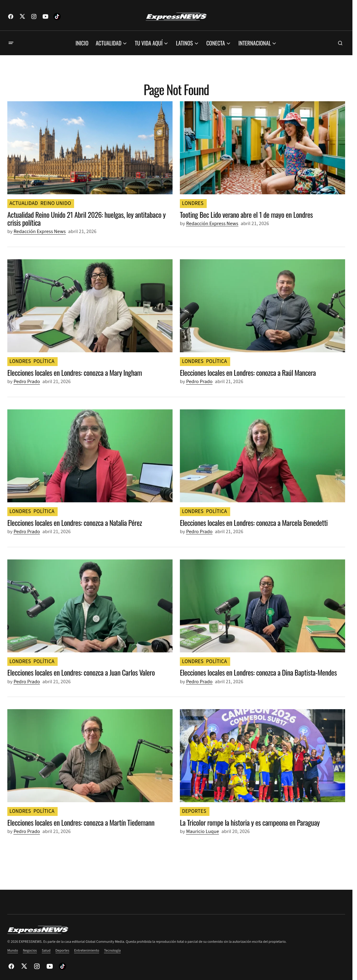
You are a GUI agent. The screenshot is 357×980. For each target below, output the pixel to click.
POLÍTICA (44, 362)
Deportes (62, 951)
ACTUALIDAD (24, 204)
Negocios (30, 951)
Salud (46, 951)
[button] (11, 43)
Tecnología (112, 951)
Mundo (13, 951)
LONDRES (193, 204)
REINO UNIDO (56, 204)
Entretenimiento (87, 951)
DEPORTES (194, 811)
